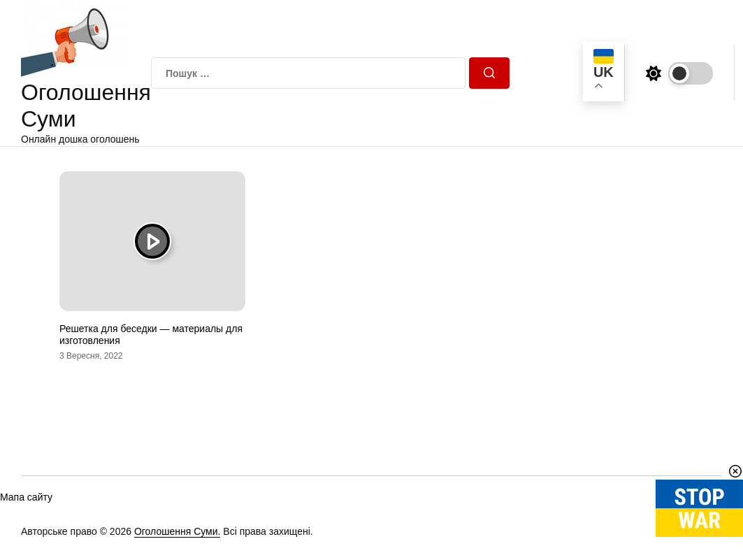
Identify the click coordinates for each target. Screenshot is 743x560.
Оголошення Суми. (178, 531)
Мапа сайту (26, 497)
